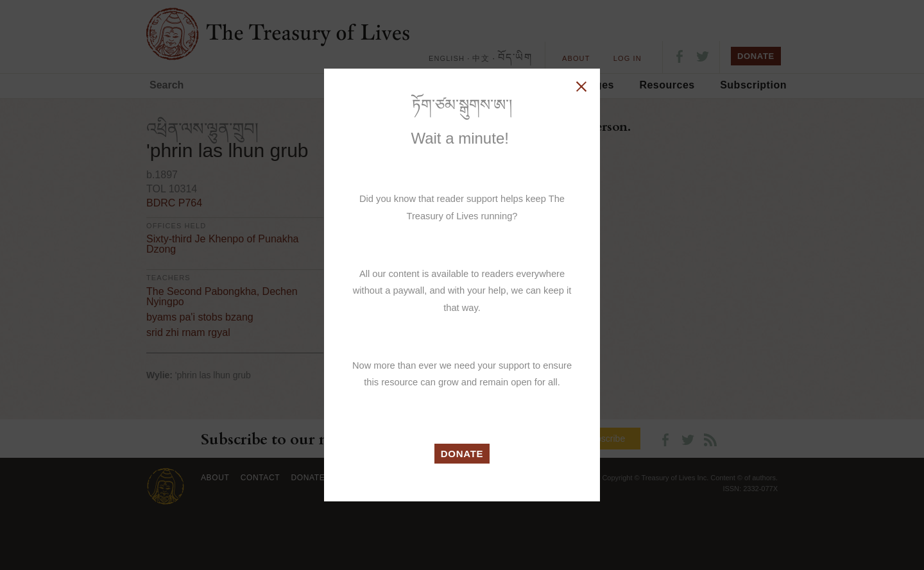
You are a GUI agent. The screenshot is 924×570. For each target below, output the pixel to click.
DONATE (462, 454)
